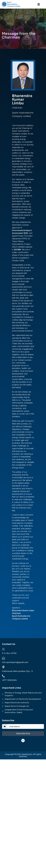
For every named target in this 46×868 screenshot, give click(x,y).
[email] (26, 726)
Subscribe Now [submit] (23, 733)
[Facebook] (23, 741)
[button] (39, 4)
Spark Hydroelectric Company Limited (14, 4)
